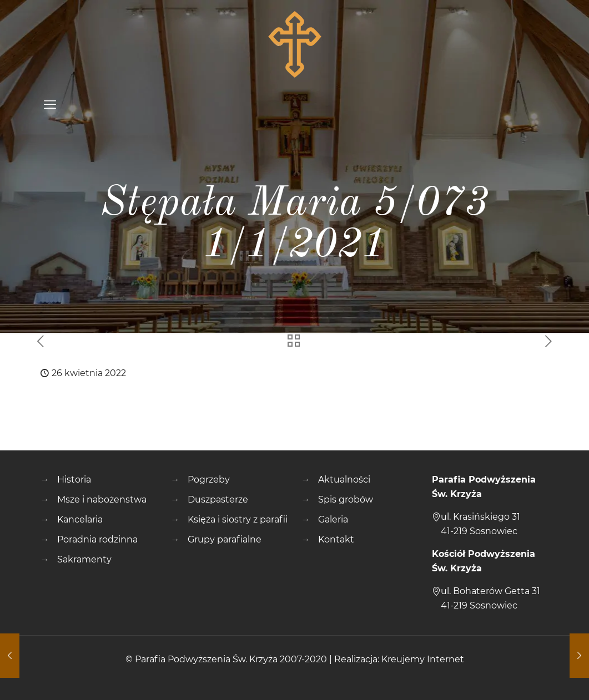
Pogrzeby (209, 480)
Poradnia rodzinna (97, 539)
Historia (74, 480)
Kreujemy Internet (423, 659)
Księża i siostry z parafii (238, 519)
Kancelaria (80, 519)
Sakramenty (84, 559)
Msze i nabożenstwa (102, 499)
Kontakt (336, 539)
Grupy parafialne (225, 539)
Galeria (333, 519)
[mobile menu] (50, 105)
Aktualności (344, 480)
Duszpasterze (218, 499)
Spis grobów (346, 499)
